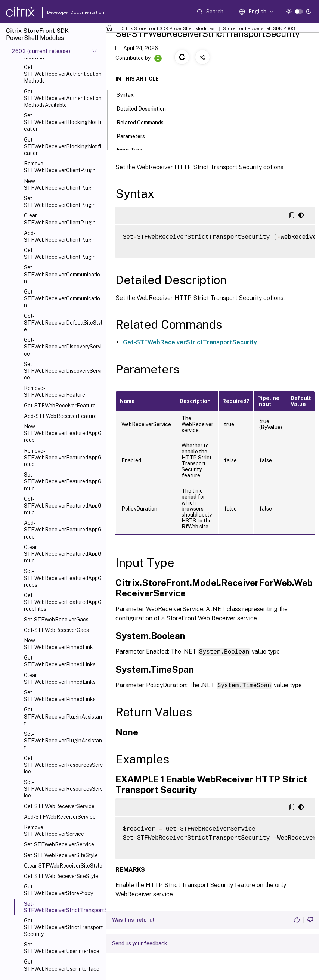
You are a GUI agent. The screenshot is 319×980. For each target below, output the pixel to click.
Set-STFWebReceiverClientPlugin (60, 202)
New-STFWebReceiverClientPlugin (60, 184)
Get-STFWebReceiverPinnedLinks (60, 661)
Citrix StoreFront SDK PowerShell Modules (168, 28)
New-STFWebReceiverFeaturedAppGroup (63, 433)
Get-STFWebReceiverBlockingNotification (63, 146)
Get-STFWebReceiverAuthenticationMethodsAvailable (63, 98)
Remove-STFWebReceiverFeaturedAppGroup (63, 458)
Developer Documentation (64, 12)
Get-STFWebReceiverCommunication (62, 298)
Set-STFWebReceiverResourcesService (63, 789)
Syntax (129, 94)
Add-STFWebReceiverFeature (60, 416)
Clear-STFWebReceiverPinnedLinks (60, 679)
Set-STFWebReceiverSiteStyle (61, 855)
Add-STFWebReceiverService (60, 817)
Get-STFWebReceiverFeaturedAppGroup (63, 506)
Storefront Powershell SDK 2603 (259, 28)
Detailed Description (145, 108)
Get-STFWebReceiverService (59, 806)
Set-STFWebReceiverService (59, 844)
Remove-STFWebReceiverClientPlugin (60, 167)
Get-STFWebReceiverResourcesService (63, 765)
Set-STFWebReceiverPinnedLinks (60, 696)
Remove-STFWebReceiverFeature (55, 391)
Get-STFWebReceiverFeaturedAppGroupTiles (63, 602)
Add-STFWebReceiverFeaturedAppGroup (63, 530)
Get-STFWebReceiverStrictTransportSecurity (63, 927)
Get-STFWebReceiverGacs (56, 630)
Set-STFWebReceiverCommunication (62, 274)
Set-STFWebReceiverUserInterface (62, 948)
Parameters (135, 136)
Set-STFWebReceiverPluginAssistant (63, 741)
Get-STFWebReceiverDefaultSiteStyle (63, 323)
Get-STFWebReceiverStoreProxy (58, 890)
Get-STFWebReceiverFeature (60, 406)
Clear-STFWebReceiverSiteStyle (63, 866)
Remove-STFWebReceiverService (54, 831)
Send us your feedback (140, 943)
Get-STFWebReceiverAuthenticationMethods (63, 74)
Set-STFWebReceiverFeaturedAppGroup (63, 481)
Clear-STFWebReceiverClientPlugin (60, 219)
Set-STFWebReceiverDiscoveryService (63, 371)
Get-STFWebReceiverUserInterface (62, 965)
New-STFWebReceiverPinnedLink (58, 644)
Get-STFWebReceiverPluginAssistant (63, 716)
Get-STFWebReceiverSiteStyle (61, 876)
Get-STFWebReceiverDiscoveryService (63, 347)
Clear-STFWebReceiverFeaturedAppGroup (63, 554)
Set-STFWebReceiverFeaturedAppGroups (63, 578)
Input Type (134, 149)
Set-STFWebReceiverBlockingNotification (63, 122)
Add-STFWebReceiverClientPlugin (60, 236)
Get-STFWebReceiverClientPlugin (60, 254)
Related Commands (144, 122)
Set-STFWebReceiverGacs (56, 620)
